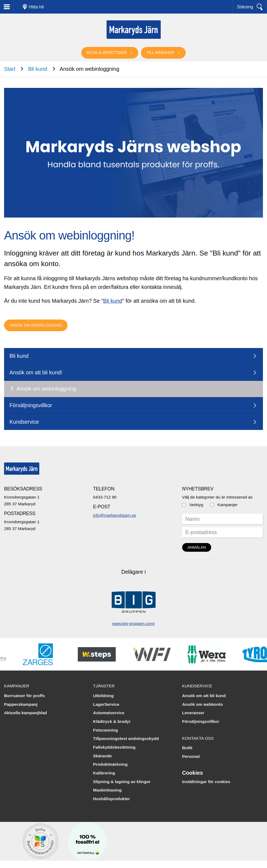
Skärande (102, 756)
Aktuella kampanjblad (25, 713)
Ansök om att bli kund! (36, 372)
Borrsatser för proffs (25, 696)
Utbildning (103, 696)
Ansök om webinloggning (46, 389)
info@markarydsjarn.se (114, 515)
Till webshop (160, 53)
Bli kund (38, 69)
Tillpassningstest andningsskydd (126, 738)
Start (10, 69)
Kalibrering (104, 773)
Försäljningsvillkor (31, 405)
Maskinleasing (107, 790)
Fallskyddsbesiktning (114, 747)
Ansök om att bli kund (204, 696)
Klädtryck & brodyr (112, 721)
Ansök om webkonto (203, 704)
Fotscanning (105, 730)
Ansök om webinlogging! (36, 325)
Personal (191, 756)
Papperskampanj (21, 704)
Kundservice (24, 422)
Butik (187, 748)
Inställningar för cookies (206, 782)
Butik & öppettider (107, 53)
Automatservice (109, 713)
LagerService (106, 704)
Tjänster (104, 686)
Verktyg (196, 505)
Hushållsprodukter (111, 799)
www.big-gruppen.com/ (133, 623)
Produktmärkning (110, 764)
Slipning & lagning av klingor (122, 782)
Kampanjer (227, 505)
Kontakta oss (198, 738)
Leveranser (193, 713)
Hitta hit (36, 7)
